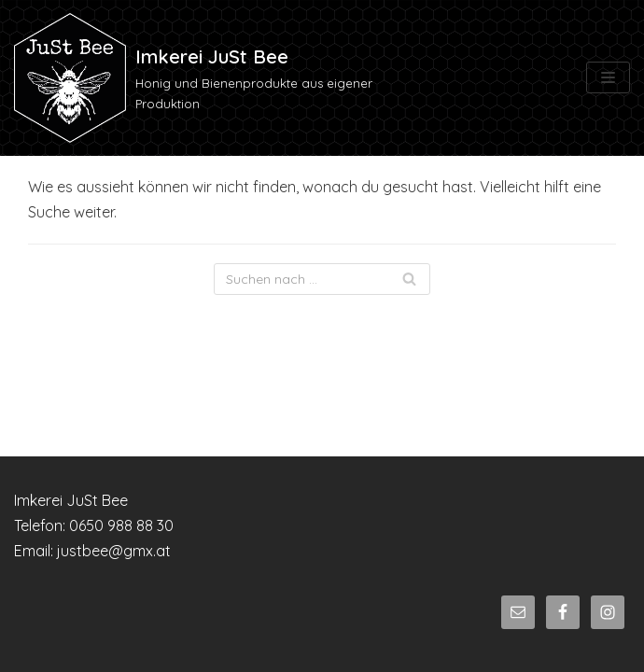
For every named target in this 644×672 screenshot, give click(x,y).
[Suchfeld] (322, 279)
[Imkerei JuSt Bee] (215, 78)
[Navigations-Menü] (608, 77)
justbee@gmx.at (114, 551)
